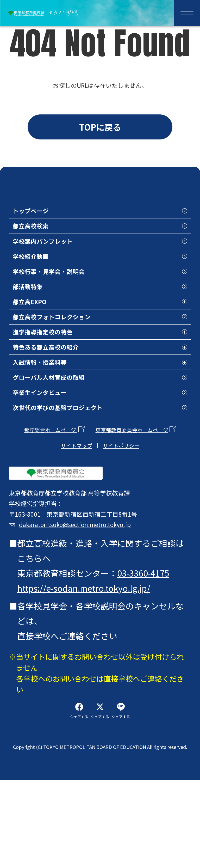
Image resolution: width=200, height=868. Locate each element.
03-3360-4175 (145, 650)
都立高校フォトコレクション (68, 354)
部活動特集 (35, 318)
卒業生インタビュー (52, 445)
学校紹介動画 (39, 282)
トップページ (39, 228)
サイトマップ (77, 502)
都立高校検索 (39, 246)
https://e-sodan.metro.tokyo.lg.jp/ (85, 665)
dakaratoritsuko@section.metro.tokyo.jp (104, 597)
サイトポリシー (121, 502)
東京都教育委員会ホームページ (132, 487)
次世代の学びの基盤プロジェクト (77, 463)
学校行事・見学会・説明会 (64, 300)
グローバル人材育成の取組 (64, 427)
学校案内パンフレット (56, 264)
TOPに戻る (100, 131)
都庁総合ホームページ (51, 487)
